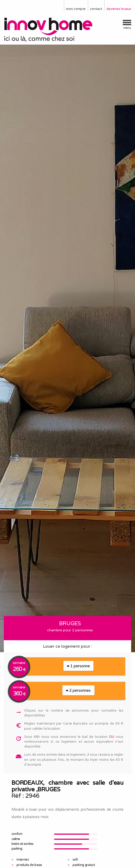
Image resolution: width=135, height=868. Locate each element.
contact (96, 9)
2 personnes (78, 690)
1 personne (78, 666)
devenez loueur (119, 9)
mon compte (76, 9)
